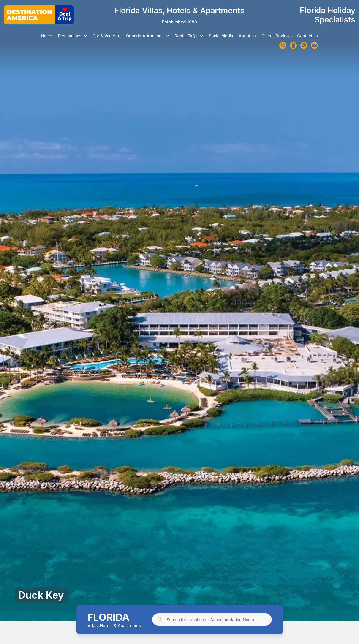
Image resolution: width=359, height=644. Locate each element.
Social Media (221, 36)
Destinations (72, 36)
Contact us (307, 36)
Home (47, 36)
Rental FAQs (189, 36)
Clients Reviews (277, 36)
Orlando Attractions (148, 36)
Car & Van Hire (106, 36)
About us (247, 36)
